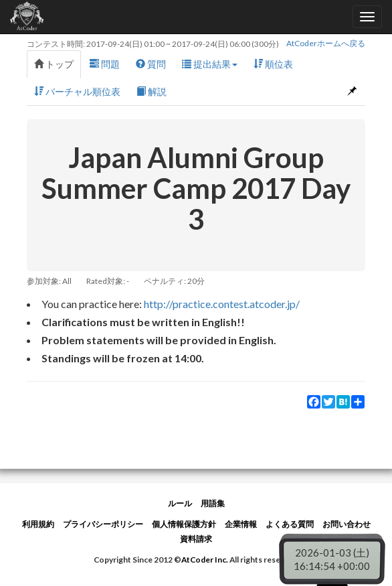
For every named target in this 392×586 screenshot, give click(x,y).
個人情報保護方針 (184, 524)
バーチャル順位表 (77, 91)
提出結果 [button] (210, 64)
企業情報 (241, 524)
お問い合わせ (347, 524)
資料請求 (196, 539)
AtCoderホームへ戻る (326, 43)
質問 (151, 64)
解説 (152, 91)
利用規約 (38, 524)
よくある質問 (290, 524)
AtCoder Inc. (205, 560)
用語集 (213, 503)
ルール (180, 503)
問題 (105, 64)
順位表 (273, 64)
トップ (54, 64)
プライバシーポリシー (103, 524)
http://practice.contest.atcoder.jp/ (222, 304)
